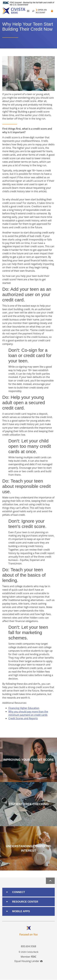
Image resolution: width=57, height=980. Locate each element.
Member (28, 957)
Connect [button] (19, 892)
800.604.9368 (29, 946)
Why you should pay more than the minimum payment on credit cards (28, 713)
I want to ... (45, 976)
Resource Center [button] (25, 902)
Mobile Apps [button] (21, 911)
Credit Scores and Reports (23, 718)
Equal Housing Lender (28, 961)
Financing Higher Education (24, 708)
